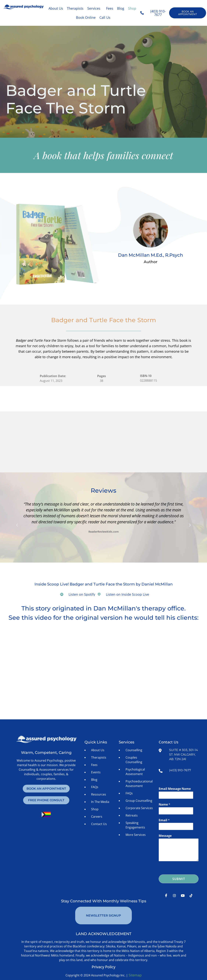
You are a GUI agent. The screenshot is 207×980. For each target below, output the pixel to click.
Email (164, 821)
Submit (179, 879)
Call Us (105, 17)
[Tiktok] (191, 896)
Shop (132, 8)
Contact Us (169, 742)
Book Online (86, 17)
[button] (95, 8)
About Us (56, 8)
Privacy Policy (103, 958)
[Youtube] (183, 896)
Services (94, 8)
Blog (121, 8)
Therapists (75, 8)
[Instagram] (174, 896)
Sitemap (135, 967)
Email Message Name (175, 789)
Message (165, 836)
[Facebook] (166, 896)
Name (164, 805)
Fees (110, 8)
